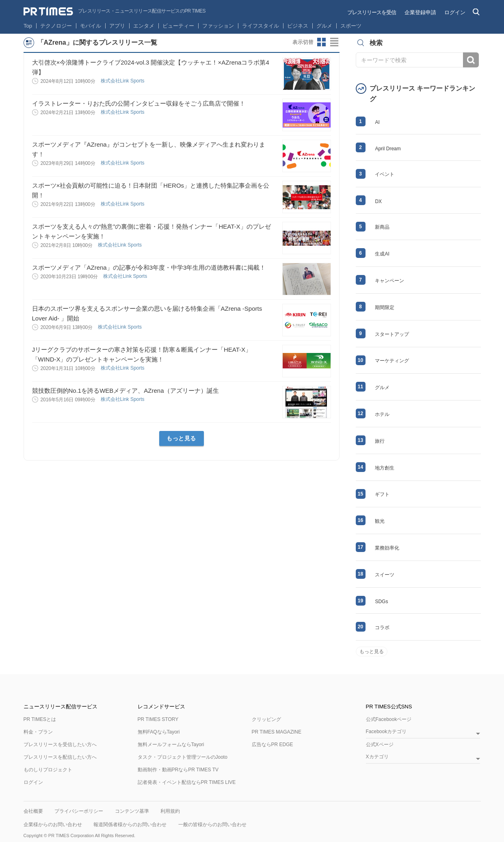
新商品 (382, 227)
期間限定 (385, 307)
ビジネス (298, 26)
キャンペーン (389, 281)
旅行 (380, 441)
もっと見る (181, 438)
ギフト (382, 494)
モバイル (91, 26)
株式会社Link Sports (123, 81)
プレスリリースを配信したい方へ (60, 757)
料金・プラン (38, 732)
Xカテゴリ (377, 757)
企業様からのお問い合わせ (53, 825)
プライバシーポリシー (79, 811)
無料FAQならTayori (159, 732)
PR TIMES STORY (158, 719)
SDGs (381, 602)
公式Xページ (380, 745)
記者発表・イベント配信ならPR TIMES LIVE (187, 782)
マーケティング (392, 361)
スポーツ (351, 26)
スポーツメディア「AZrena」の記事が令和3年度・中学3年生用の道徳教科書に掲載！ (149, 267)
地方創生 (385, 468)
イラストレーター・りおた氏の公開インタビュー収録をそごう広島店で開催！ (139, 103)
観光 (380, 521)
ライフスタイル (261, 26)
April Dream (388, 149)
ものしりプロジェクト (48, 770)
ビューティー (178, 26)
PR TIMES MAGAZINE (277, 732)
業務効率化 (387, 548)
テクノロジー (56, 26)
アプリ (117, 26)
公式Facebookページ (389, 719)
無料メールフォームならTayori (171, 745)
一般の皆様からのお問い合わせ (212, 825)
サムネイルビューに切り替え (322, 42)
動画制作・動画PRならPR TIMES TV (178, 770)
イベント (385, 174)
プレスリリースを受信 (372, 12)
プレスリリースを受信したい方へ (60, 745)
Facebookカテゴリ (386, 732)
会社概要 (33, 811)
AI (377, 122)
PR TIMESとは (40, 719)
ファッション (218, 26)
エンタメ (144, 26)
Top (28, 26)
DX (378, 201)
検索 (471, 60)
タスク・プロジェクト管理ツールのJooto (183, 757)
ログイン (455, 12)
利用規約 (170, 811)
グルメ (324, 26)
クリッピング (266, 719)
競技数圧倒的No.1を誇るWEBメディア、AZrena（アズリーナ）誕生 (125, 391)
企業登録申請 (420, 12)
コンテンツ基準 (132, 811)
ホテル (382, 414)
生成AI (382, 254)
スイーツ (385, 575)
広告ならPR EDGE (273, 745)
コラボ (382, 628)
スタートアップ (392, 334)
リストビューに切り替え (335, 42)
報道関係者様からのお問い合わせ (130, 825)
